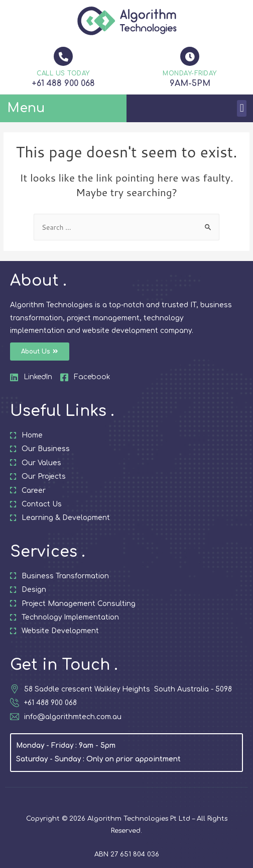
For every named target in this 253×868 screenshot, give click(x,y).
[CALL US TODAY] (63, 56)
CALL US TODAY (63, 73)
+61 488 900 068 (63, 83)
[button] (242, 108)
